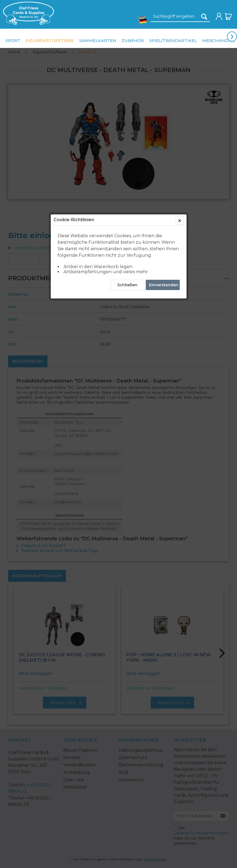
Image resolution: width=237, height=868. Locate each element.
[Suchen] (204, 17)
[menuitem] (27, 13)
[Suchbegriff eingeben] (180, 17)
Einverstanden (164, 126)
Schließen (127, 126)
